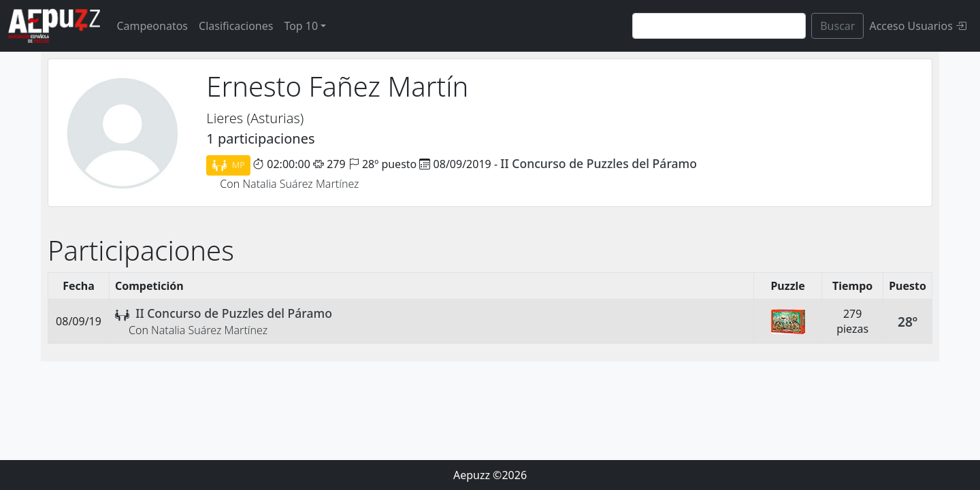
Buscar (837, 26)
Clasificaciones (236, 26)
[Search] (719, 26)
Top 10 (301, 26)
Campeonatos (152, 26)
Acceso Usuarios (918, 26)
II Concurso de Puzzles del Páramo (599, 163)
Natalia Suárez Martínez (300, 184)
